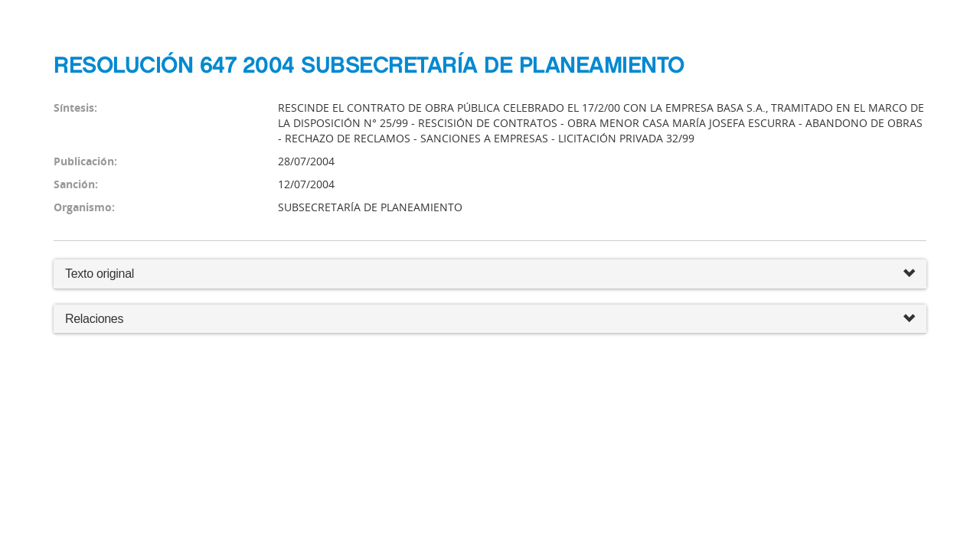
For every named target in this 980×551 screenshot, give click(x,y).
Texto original (100, 274)
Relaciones (490, 320)
